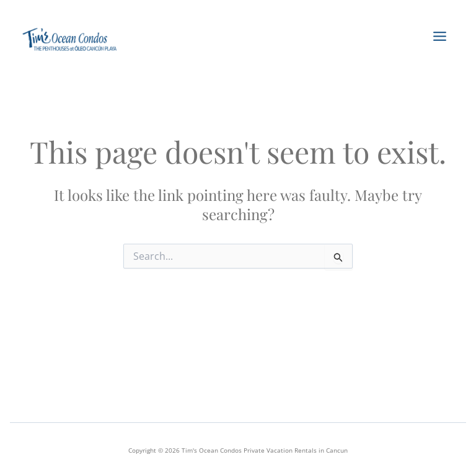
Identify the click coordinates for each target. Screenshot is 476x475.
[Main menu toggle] (439, 37)
